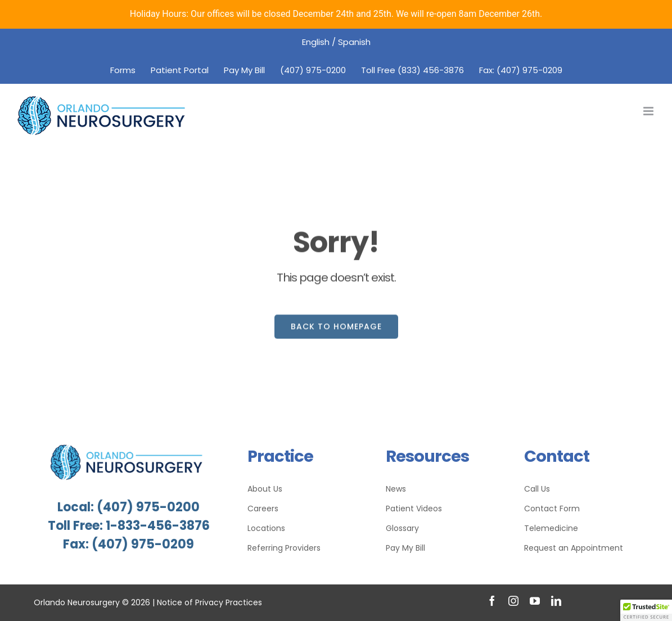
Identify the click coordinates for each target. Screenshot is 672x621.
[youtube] (535, 601)
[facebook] (492, 601)
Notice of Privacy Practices (209, 602)
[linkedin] (556, 601)
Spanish (354, 42)
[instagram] (513, 601)
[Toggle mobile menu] (649, 111)
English (316, 42)
